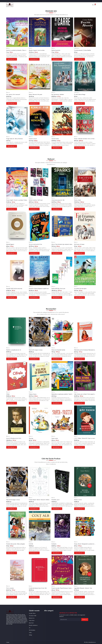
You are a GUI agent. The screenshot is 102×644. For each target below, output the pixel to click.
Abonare (85, 619)
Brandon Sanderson (33, 625)
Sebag (30, 635)
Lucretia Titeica (32, 613)
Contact (8, 642)
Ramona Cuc (32, 618)
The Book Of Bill (33, 616)
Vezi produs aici (12, 59)
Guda (30, 633)
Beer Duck (31, 623)
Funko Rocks (32, 620)
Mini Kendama (32, 630)
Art (30, 628)
